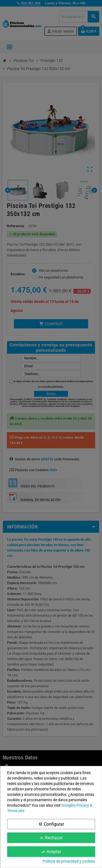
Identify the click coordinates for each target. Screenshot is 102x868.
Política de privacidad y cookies (69, 861)
